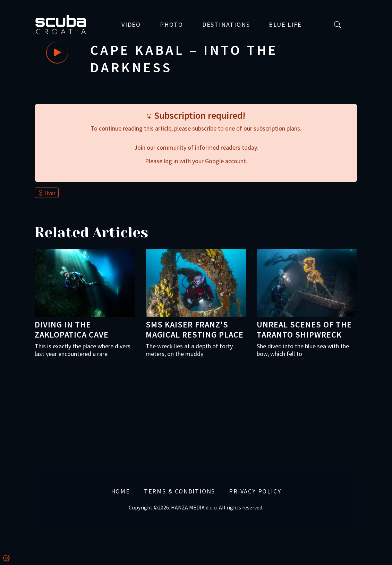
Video (131, 25)
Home (121, 491)
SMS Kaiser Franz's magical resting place (195, 330)
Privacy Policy (255, 491)
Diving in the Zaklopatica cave (72, 330)
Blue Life (285, 25)
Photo (172, 25)
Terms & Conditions (180, 491)
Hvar (47, 193)
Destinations (226, 25)
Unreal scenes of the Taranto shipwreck (304, 330)
